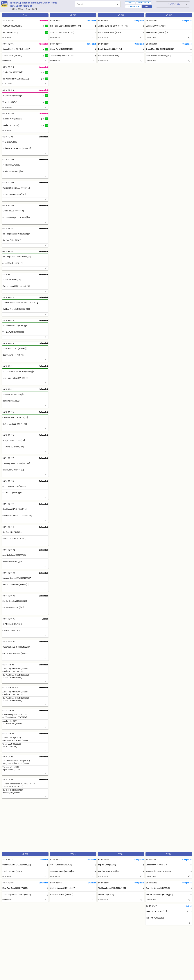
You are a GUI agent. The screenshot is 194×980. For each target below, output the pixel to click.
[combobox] (95, 4)
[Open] (117, 4)
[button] (173, 4)
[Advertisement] (93, 827)
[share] (46, 38)
